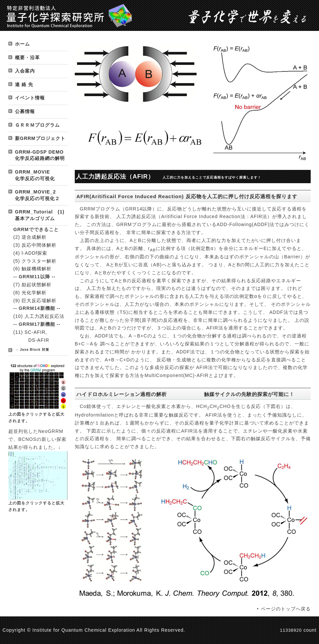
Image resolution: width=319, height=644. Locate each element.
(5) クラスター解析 (35, 261)
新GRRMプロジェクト (40, 138)
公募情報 (25, 111)
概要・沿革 (27, 58)
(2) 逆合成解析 (30, 237)
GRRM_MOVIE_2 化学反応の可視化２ (40, 195)
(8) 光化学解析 (30, 293)
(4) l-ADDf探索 (30, 253)
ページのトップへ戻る (286, 609)
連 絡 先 (24, 84)
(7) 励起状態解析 (32, 285)
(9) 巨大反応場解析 (35, 301)
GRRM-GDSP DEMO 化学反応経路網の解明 (42, 155)
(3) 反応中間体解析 (35, 245)
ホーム (22, 44)
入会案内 (25, 71)
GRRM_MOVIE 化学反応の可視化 (40, 175)
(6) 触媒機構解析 (32, 269)
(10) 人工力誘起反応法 (39, 316)
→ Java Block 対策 (32, 350)
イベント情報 (30, 98)
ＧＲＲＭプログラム (37, 125)
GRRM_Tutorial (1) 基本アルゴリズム (40, 215)
